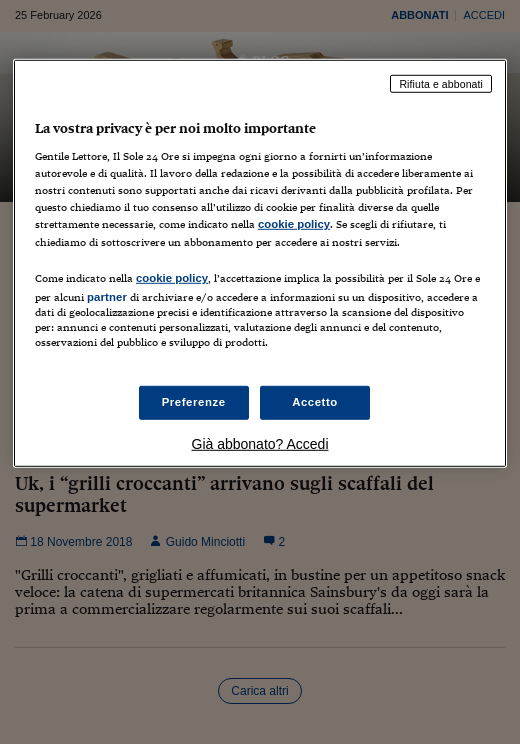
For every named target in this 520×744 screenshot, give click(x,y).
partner (107, 296)
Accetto (315, 402)
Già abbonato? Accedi (260, 444)
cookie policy (294, 224)
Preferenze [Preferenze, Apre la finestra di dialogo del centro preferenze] (194, 402)
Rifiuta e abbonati (441, 83)
